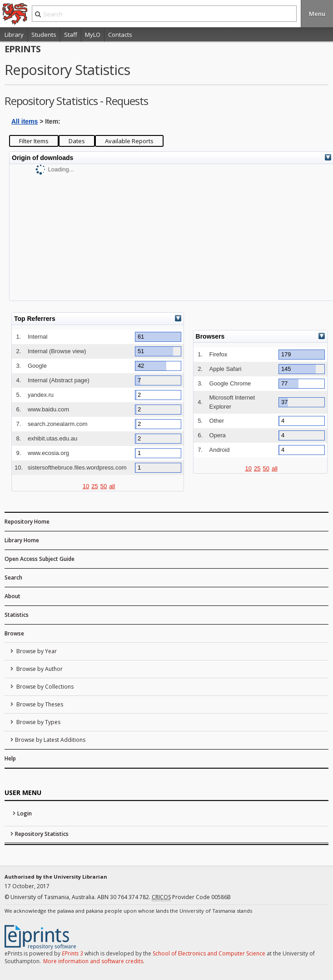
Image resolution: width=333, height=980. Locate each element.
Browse (14, 633)
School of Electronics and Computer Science (209, 953)
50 (104, 486)
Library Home (22, 540)
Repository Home (27, 522)
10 (86, 486)
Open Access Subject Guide (40, 559)
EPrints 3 (72, 953)
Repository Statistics (42, 834)
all (112, 486)
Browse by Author (39, 669)
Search (13, 577)
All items (25, 121)
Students (44, 35)
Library (14, 35)
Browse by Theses (39, 704)
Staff (71, 35)
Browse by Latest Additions (50, 740)
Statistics (17, 615)
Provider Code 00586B (191, 897)
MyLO (93, 35)
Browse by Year (36, 651)
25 (94, 486)
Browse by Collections (44, 687)
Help (10, 758)
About (12, 596)
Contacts (120, 35)
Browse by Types (38, 722)
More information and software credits (93, 961)
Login (25, 813)
